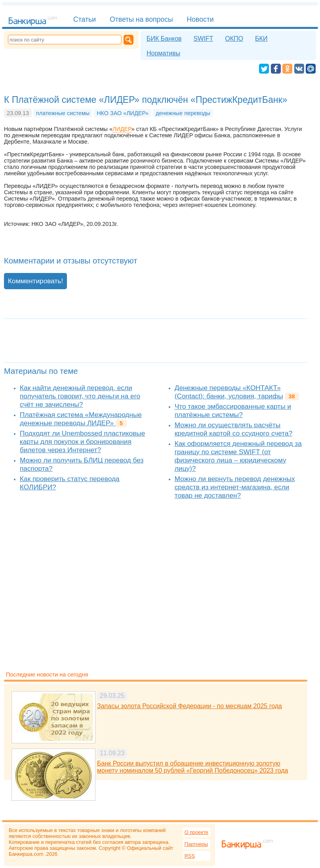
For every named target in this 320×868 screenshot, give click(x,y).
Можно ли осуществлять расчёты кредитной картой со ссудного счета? (234, 429)
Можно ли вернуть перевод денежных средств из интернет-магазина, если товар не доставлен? (235, 487)
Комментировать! (35, 281)
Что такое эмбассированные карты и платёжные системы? (233, 410)
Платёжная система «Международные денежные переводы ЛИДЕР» (81, 419)
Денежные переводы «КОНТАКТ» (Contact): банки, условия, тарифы (229, 392)
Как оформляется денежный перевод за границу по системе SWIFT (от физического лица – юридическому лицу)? (238, 456)
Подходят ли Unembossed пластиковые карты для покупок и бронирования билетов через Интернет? (82, 442)
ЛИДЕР (122, 129)
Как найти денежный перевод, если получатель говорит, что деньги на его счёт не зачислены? (80, 396)
